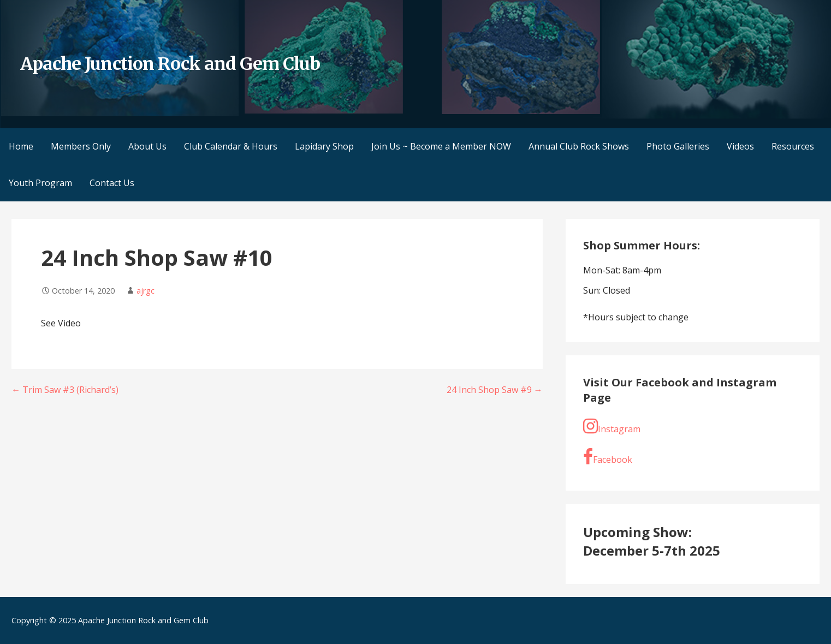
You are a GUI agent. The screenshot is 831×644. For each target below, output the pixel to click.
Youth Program (40, 183)
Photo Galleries (678, 146)
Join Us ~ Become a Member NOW (441, 146)
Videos (740, 146)
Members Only (81, 146)
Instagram (612, 426)
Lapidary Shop (324, 146)
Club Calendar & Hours (231, 146)
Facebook (608, 457)
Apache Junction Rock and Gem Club (170, 64)
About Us (147, 146)
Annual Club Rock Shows (579, 146)
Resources (793, 146)
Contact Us (112, 183)
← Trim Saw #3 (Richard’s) (65, 390)
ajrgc (146, 291)
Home (21, 146)
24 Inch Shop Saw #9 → (495, 390)
